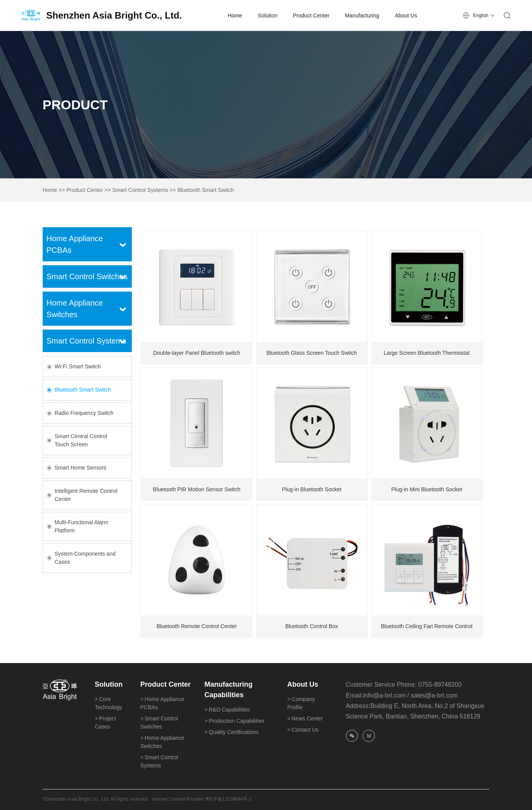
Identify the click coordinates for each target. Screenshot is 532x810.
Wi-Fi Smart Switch (78, 366)
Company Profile (301, 703)
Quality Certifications (231, 732)
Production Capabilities (234, 721)
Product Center (85, 190)
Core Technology (108, 703)
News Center (305, 718)
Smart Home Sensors (81, 468)
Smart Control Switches (87, 276)
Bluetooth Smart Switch (206, 190)
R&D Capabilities (227, 710)
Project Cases (105, 723)
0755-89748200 (440, 685)
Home (50, 190)
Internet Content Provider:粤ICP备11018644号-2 (201, 799)
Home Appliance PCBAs (162, 703)
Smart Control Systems (140, 190)
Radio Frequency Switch (84, 413)
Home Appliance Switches (162, 742)
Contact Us (303, 730)
